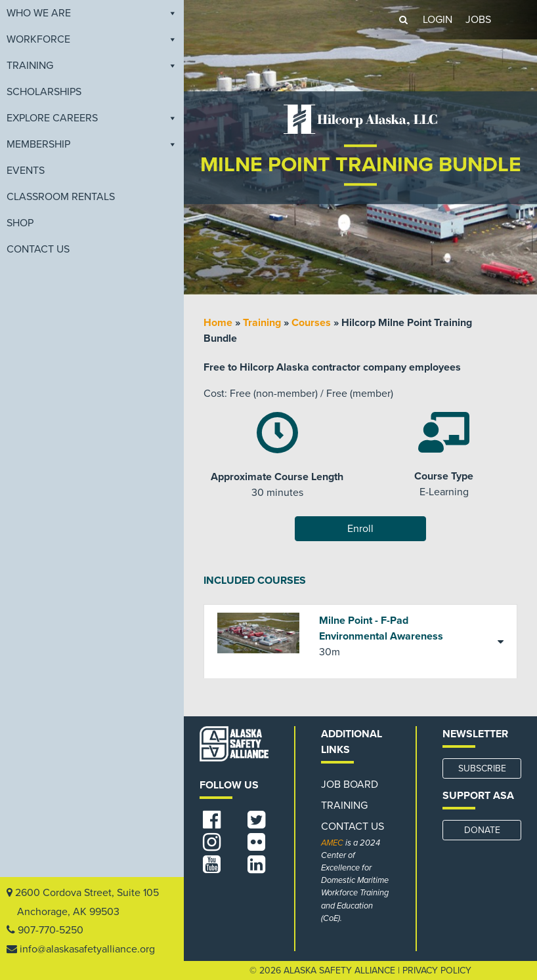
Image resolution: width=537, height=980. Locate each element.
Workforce (92, 39)
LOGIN (438, 20)
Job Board (350, 785)
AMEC (332, 843)
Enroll (360, 529)
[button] (403, 20)
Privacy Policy (437, 970)
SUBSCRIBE (482, 768)
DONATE (482, 830)
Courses (311, 323)
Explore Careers (92, 118)
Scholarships (44, 92)
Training (92, 66)
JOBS (478, 20)
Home (218, 323)
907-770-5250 (51, 930)
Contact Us (38, 249)
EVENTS (26, 171)
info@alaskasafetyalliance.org (87, 949)
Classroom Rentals (61, 197)
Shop (20, 223)
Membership (92, 144)
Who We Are (92, 13)
